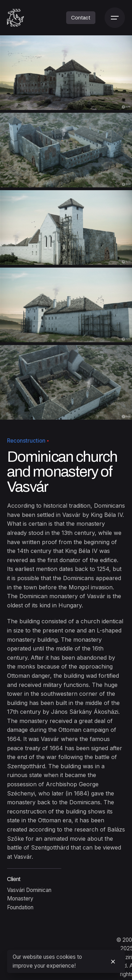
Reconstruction (26, 441)
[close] (113, 962)
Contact (81, 18)
